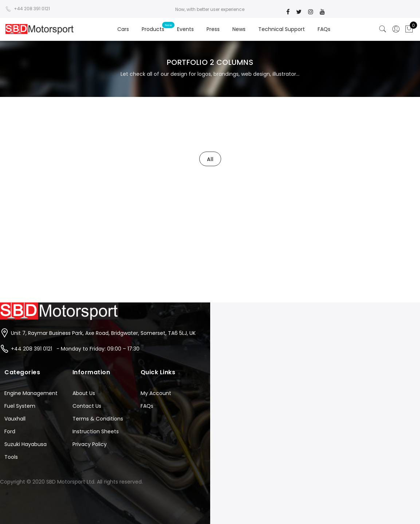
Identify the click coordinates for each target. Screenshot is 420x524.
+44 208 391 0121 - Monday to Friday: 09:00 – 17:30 (75, 349)
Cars (123, 29)
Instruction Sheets (96, 431)
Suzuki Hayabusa (25, 444)
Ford (10, 431)
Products (153, 29)
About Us (84, 393)
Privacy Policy (90, 444)
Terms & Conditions (98, 419)
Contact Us (87, 406)
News (239, 29)
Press (213, 29)
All (210, 159)
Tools (11, 457)
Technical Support (282, 29)
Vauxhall (15, 419)
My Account (156, 393)
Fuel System (20, 406)
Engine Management (31, 393)
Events (185, 29)
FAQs (324, 29)
